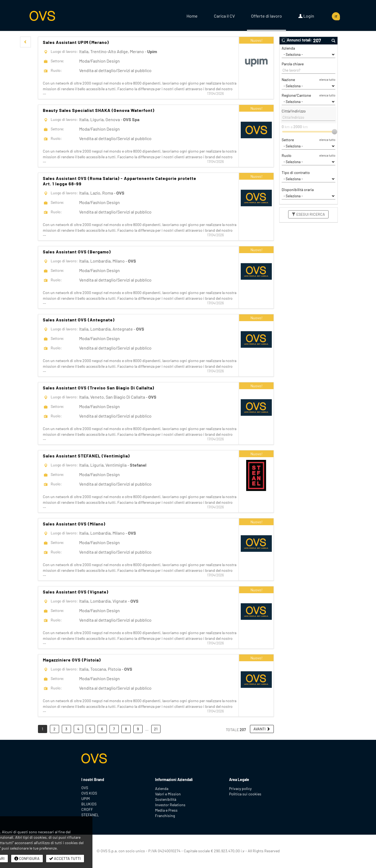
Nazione (288, 80)
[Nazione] (308, 86)
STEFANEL (90, 815)
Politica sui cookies (245, 794)
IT (336, 16)
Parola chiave (293, 64)
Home (192, 16)
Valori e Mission (168, 794)
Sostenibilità (166, 799)
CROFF (87, 809)
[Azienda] (308, 54)
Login (306, 16)
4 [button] (78, 729)
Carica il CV (224, 16)
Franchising (165, 816)
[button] (25, 42)
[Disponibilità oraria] (308, 196)
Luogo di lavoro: (64, 51)
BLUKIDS (89, 804)
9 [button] (138, 729)
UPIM (86, 798)
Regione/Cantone (296, 95)
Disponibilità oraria (298, 190)
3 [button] (66, 729)
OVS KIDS (89, 793)
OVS (85, 788)
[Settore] (308, 146)
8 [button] (126, 729)
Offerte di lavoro (266, 16)
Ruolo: (56, 70)
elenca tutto (327, 80)
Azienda (288, 48)
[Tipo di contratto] (308, 179)
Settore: (57, 61)
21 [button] (156, 729)
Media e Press (166, 810)
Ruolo (287, 155)
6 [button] (102, 729)
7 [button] (114, 729)
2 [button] (54, 729)
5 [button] (90, 729)
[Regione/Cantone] (308, 102)
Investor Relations (170, 805)
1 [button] (42, 729)
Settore (288, 140)
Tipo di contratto (296, 172)
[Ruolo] (308, 162)
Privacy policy (240, 788)
